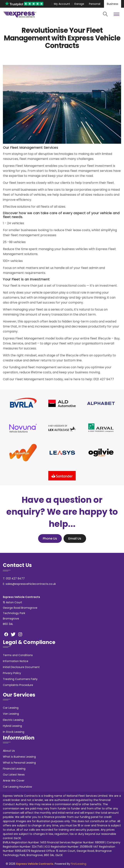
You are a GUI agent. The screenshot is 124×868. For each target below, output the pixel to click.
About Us (9, 751)
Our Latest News (14, 775)
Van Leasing (11, 714)
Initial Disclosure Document (21, 667)
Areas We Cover (14, 781)
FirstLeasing (79, 864)
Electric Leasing (13, 720)
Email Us (75, 539)
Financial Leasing (14, 769)
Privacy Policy (12, 673)
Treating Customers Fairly (20, 679)
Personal (95, 4)
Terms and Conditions (18, 655)
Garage (79, 4)
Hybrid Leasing (12, 726)
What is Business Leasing (19, 757)
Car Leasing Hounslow (17, 787)
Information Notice (16, 661)
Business (113, 4)
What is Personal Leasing (19, 763)
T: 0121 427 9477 (14, 578)
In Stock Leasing (14, 732)
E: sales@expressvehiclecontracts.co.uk (29, 584)
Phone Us (50, 539)
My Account (62, 4)
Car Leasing (11, 708)
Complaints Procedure (18, 685)
